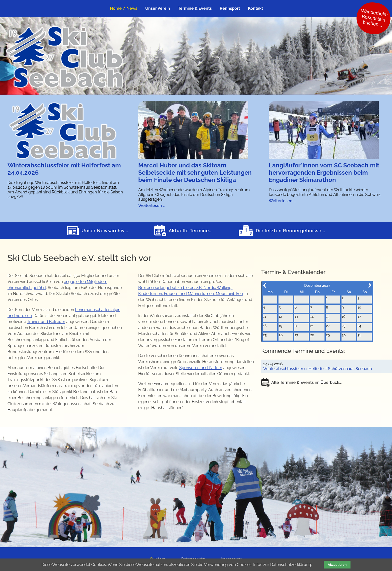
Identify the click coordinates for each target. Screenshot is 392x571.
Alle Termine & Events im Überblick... (306, 382)
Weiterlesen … (152, 206)
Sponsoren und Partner (201, 368)
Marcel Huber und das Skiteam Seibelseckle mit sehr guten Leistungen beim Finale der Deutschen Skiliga (195, 173)
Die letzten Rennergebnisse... (290, 231)
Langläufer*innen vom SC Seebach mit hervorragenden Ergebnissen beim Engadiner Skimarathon (324, 173)
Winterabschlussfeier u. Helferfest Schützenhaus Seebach (317, 369)
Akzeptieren (337, 565)
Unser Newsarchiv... (105, 231)
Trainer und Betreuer (46, 322)
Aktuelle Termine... (191, 231)
